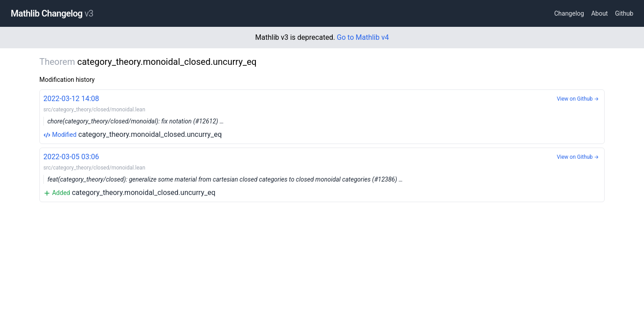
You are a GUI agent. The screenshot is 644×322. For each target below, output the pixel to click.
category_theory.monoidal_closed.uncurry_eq (322, 116)
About (600, 13)
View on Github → (578, 99)
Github (624, 13)
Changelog (569, 13)
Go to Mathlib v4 (363, 37)
